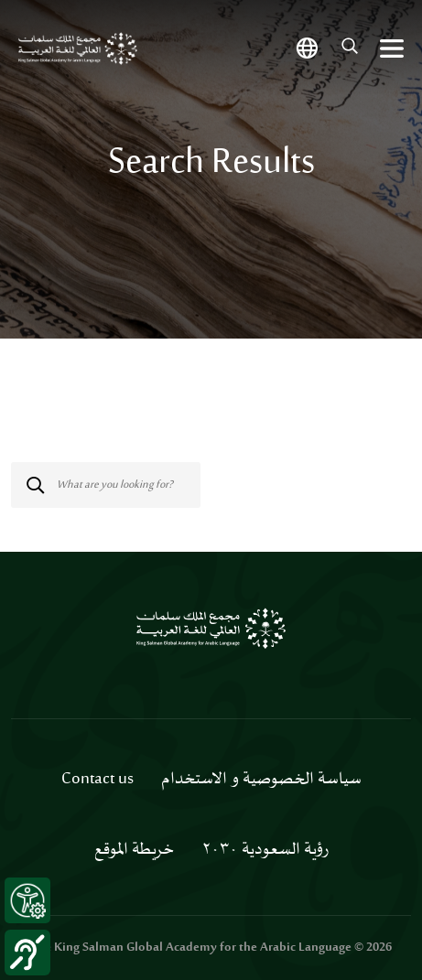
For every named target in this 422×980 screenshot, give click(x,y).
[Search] (106, 485)
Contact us (97, 780)
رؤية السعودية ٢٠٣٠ (265, 850)
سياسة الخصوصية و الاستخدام (261, 780)
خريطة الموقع (134, 850)
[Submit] (16, 463)
